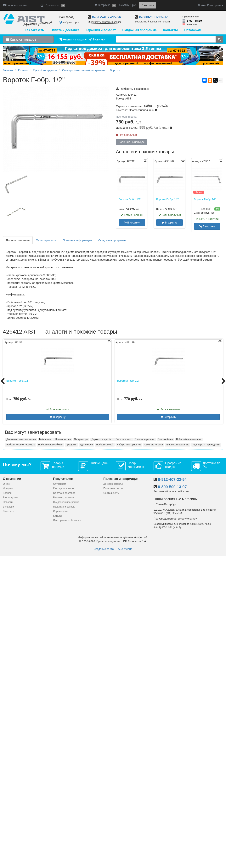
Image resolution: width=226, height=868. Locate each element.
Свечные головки (154, 445)
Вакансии (8, 507)
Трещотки (71, 445)
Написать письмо (15, 5)
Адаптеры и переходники (206, 445)
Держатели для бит (102, 439)
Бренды (7, 493)
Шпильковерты (63, 439)
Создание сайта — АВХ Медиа (113, 549)
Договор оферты (113, 484)
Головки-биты (165, 439)
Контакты (170, 30)
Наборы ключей (105, 445)
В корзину (132, 223)
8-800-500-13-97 (153, 17)
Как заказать (34, 30)
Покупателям (63, 479)
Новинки (97, 39)
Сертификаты (111, 493)
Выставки (8, 511)
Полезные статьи (113, 488)
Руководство (10, 497)
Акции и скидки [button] (73, 39)
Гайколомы (45, 439)
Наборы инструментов (129, 445)
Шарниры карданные (178, 445)
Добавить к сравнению (133, 89)
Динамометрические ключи (21, 439)
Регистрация (215, 5)
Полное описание (18, 240)
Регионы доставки (64, 497)
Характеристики (46, 240)
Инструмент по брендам (67, 520)
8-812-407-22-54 (106, 17)
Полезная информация (77, 240)
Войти (202, 5)
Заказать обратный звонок (105, 22)
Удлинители (86, 445)
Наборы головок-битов (50, 445)
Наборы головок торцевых (20, 445)
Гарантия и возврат (101, 30)
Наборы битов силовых (189, 439)
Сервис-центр (61, 511)
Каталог (58, 516)
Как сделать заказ (64, 488)
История (8, 488)
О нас (6, 484)
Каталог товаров (21, 39)
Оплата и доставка (65, 30)
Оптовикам (193, 30)
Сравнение (53, 5)
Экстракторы (81, 439)
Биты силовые (124, 439)
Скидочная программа (139, 30)
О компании (12, 479)
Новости (8, 502)
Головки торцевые (145, 439)
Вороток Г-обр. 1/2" (130, 199)
